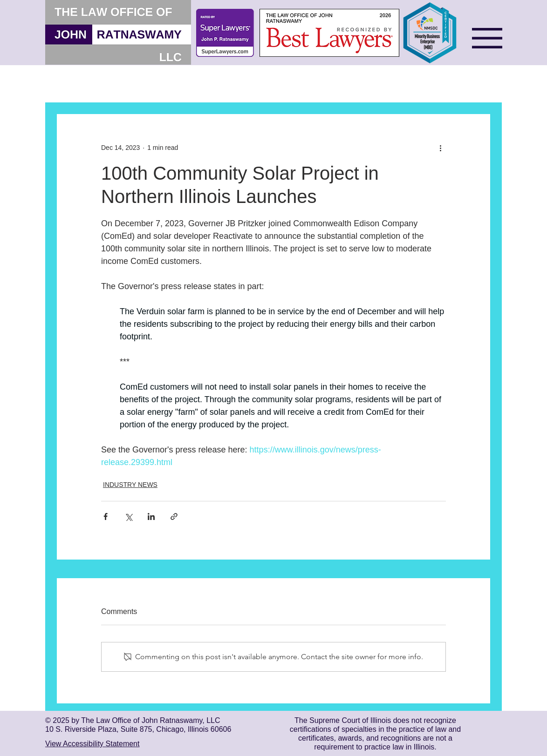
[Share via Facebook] (106, 516)
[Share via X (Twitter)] (128, 516)
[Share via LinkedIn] (151, 516)
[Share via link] (174, 516)
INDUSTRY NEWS (130, 485)
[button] (487, 38)
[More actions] (440, 148)
